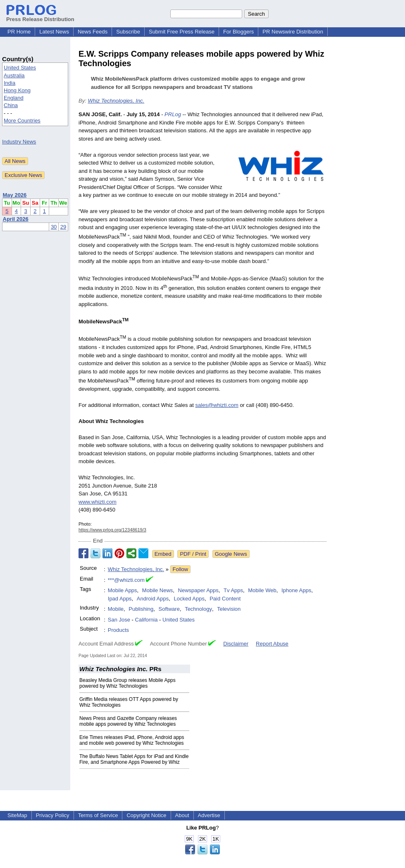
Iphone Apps (296, 590)
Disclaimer (236, 644)
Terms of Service (98, 815)
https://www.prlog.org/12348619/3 (112, 530)
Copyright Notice (146, 815)
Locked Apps (189, 599)
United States (20, 68)
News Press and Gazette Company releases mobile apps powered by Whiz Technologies (128, 721)
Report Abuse (272, 644)
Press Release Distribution (40, 16)
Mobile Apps (123, 590)
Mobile (116, 609)
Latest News (54, 32)
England (14, 98)
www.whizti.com (98, 502)
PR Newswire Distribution (293, 32)
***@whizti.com (126, 580)
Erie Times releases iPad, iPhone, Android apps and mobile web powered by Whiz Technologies (132, 740)
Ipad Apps (120, 599)
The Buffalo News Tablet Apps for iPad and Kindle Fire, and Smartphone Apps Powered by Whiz (134, 759)
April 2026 (16, 219)
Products (118, 630)
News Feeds (93, 32)
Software (169, 609)
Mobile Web (262, 590)
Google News (231, 554)
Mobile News (157, 590)
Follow (181, 569)
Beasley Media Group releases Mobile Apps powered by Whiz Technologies (127, 683)
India (10, 83)
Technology (198, 609)
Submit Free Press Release (182, 32)
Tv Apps (233, 590)
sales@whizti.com (217, 405)
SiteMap (17, 815)
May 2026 (15, 195)
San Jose (119, 620)
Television (229, 609)
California (147, 620)
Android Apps (153, 599)
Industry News (19, 142)
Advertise (209, 815)
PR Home (19, 32)
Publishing (141, 609)
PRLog (173, 114)
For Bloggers (238, 32)
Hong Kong (17, 90)
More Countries (22, 121)
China (11, 105)
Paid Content (225, 599)
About (182, 815)
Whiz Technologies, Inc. (116, 101)
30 (54, 227)
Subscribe (128, 32)
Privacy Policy (53, 815)
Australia (14, 75)
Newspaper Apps (198, 590)
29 (63, 227)
